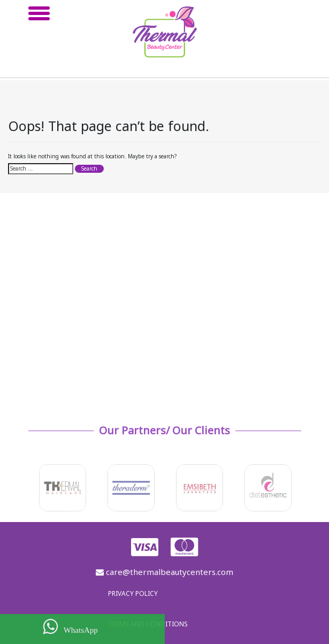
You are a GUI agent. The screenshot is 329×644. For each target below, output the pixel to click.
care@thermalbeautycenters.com (164, 572)
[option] (63, 488)
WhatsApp (70, 627)
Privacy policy (133, 593)
